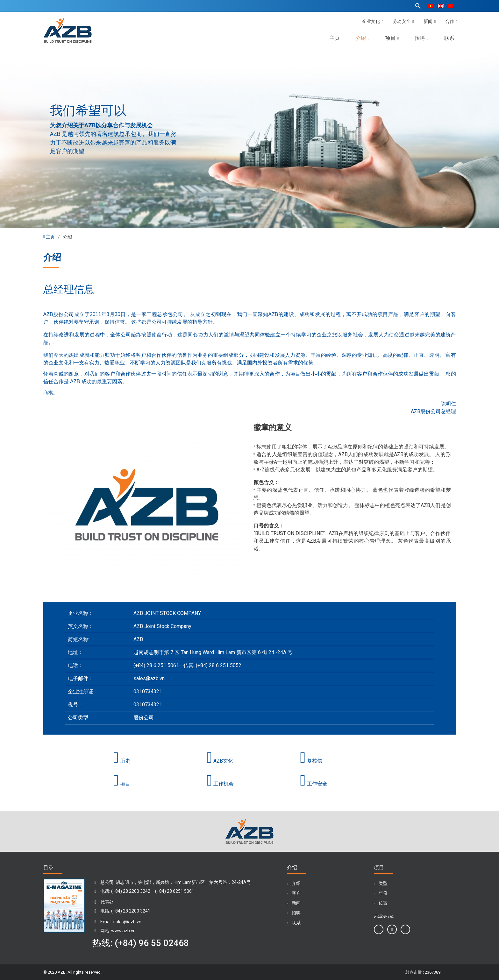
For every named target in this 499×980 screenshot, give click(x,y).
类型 (383, 883)
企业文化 (373, 21)
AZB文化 (220, 761)
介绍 (362, 38)
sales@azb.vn (127, 922)
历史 (122, 761)
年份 (383, 893)
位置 (383, 903)
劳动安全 (403, 21)
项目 (392, 38)
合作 (451, 21)
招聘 (421, 38)
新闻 (430, 21)
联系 (449, 38)
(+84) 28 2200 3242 (131, 891)
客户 (296, 893)
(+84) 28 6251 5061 (175, 891)
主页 (335, 38)
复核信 (311, 761)
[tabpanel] (249, 138)
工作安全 (314, 784)
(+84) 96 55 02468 (152, 943)
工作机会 (220, 784)
